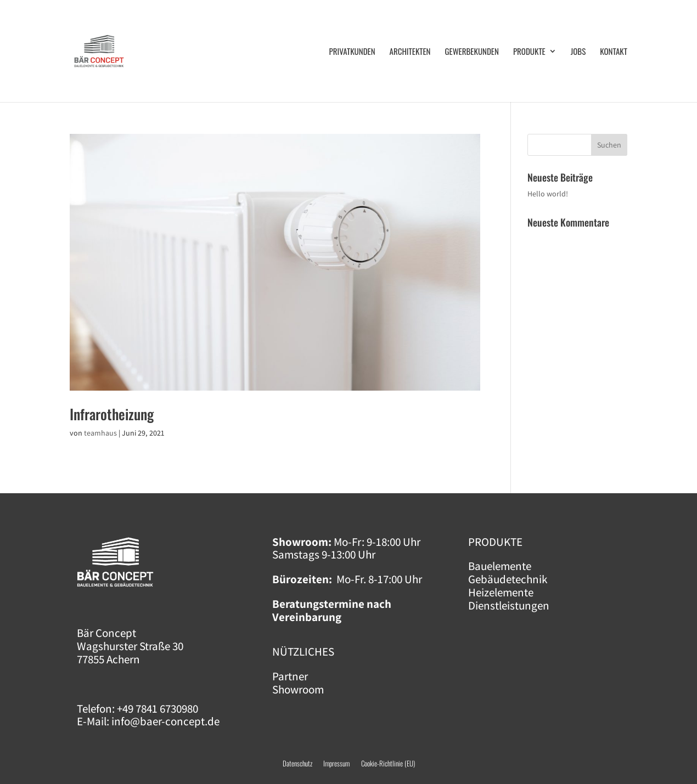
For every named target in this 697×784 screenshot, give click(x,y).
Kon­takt (614, 52)
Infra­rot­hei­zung (112, 414)
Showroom (298, 689)
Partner (290, 676)
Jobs (578, 52)
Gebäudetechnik (508, 579)
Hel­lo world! (548, 194)
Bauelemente (500, 566)
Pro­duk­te (529, 52)
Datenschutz (297, 763)
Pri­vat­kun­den (352, 52)
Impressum (342, 763)
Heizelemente (501, 592)
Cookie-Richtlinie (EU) (388, 763)
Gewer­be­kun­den (472, 52)
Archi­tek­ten (410, 52)
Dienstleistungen (509, 605)
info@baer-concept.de (165, 721)
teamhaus (100, 433)
